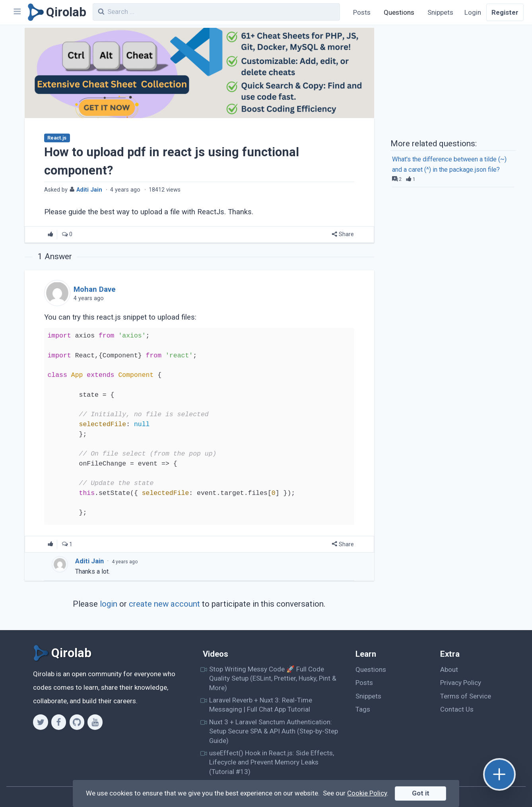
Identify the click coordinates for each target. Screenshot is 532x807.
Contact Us (457, 709)
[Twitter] (40, 722)
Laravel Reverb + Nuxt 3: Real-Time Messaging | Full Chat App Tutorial (261, 705)
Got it (421, 793)
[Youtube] (95, 722)
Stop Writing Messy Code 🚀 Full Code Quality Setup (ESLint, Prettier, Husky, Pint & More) (273, 678)
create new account (164, 604)
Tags (363, 709)
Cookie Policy (367, 793)
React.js (57, 138)
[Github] (77, 722)
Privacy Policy (461, 683)
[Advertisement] (453, 81)
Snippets (440, 12)
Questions (399, 12)
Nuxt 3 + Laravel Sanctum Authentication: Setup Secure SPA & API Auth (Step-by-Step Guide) (274, 731)
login (109, 604)
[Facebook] (59, 722)
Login (473, 12)
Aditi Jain (89, 561)
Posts (362, 12)
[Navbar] (17, 12)
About (449, 669)
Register (505, 12)
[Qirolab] (55, 12)
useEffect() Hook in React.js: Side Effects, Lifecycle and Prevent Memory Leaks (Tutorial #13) (272, 762)
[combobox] (216, 12)
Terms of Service (466, 696)
